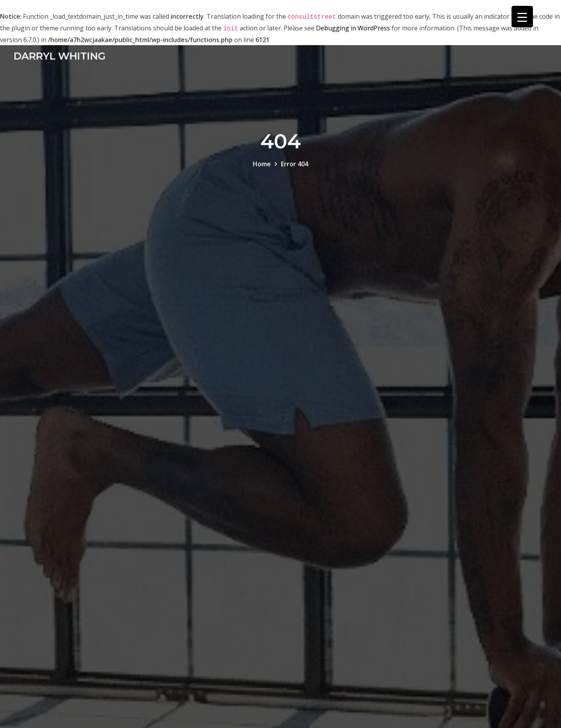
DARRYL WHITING (60, 56)
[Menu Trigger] (522, 17)
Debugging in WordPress (353, 28)
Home (262, 164)
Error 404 (295, 164)
